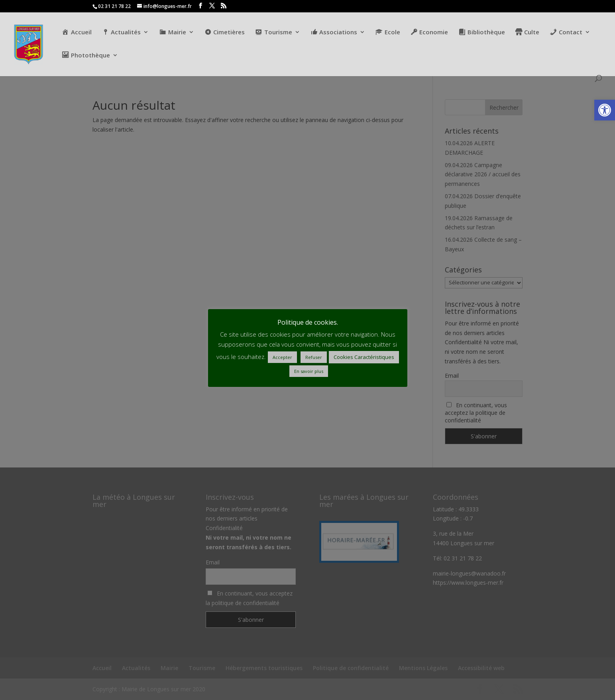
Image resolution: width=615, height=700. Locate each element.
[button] (605, 110)
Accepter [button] (282, 357)
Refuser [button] (314, 357)
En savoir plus (309, 371)
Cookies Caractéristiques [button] (364, 357)
